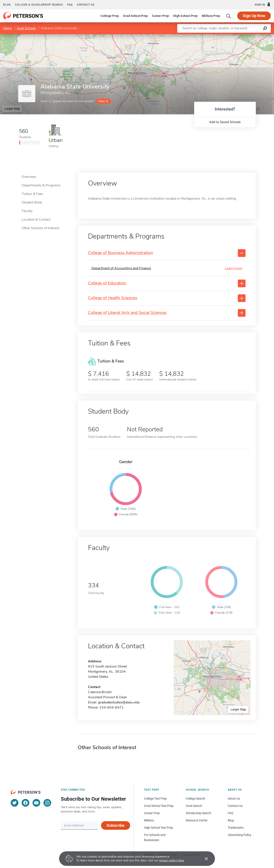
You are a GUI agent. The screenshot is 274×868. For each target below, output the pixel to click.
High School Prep (185, 16)
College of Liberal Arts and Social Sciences (127, 313)
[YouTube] (36, 803)
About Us (234, 799)
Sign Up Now (254, 16)
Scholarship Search (199, 813)
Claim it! (103, 101)
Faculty (27, 211)
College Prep (110, 16)
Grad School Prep (135, 16)
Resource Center (197, 820)
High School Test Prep (159, 828)
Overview (29, 177)
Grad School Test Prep (159, 806)
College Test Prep (155, 799)
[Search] (229, 16)
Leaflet (222, 36)
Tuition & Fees (32, 194)
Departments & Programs (41, 185)
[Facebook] (25, 803)
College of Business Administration (121, 253)
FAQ (70, 5)
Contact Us (235, 806)
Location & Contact (36, 220)
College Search (196, 799)
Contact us (86, 5)
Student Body (32, 202)
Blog (7, 5)
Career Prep (160, 16)
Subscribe (115, 825)
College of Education (107, 283)
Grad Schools (26, 28)
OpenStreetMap (245, 36)
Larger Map (12, 109)
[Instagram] (47, 803)
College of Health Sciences (113, 298)
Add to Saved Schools (225, 122)
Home (7, 28)
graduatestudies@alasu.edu (119, 702)
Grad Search (194, 806)
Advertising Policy (240, 835)
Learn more (233, 268)
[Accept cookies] (203, 859)
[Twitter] (15, 803)
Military (149, 820)
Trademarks (236, 828)
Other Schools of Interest (40, 228)
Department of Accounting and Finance (121, 268)
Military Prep (211, 16)
